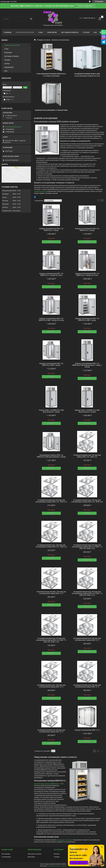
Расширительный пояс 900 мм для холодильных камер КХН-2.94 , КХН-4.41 (87, 501)
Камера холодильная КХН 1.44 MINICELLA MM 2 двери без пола (51, 319)
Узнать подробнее (86, 6)
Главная (8, 32)
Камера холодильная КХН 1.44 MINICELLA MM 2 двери (51, 364)
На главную (6, 854)
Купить (52, 242)
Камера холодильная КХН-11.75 (87, 730)
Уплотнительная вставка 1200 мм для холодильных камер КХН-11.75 (51, 593)
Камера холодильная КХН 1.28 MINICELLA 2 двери (87, 229)
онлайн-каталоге (40, 191)
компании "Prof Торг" (65, 840)
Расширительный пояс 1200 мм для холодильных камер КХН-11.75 (51, 686)
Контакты (52, 32)
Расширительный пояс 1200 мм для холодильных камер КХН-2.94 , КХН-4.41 (51, 546)
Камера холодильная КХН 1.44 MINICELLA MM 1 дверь (87, 319)
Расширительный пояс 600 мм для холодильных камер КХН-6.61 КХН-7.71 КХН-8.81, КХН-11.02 (87, 593)
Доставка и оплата (70, 32)
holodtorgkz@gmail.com (13, 127)
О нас (41, 32)
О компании (6, 857)
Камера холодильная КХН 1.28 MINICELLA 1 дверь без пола (87, 274)
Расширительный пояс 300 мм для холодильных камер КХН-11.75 (51, 731)
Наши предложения (25, 32)
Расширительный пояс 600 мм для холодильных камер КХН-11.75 (87, 686)
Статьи (86, 32)
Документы (9, 67)
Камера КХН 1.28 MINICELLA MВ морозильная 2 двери (87, 411)
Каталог (57, 854)
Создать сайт (5, 2)
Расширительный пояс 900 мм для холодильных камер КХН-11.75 (87, 639)
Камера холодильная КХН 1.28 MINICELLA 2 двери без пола (51, 274)
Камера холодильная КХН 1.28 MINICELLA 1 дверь (51, 229)
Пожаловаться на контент (57, 866)
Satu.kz (64, 864)
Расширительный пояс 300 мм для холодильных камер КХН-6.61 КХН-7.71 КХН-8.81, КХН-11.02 (51, 640)
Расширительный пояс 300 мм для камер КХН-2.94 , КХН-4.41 (87, 456)
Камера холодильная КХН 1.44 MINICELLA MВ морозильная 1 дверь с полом (87, 365)
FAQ (95, 32)
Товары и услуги (44, 40)
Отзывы (7, 60)
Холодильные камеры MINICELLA (47, 784)
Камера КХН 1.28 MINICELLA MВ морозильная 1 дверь (51, 411)
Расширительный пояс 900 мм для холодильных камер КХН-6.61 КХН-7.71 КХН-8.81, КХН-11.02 (87, 547)
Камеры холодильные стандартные (51, 110)
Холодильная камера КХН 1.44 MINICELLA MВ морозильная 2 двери (51, 456)
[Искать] (31, 19)
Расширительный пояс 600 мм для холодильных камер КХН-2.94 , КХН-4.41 (51, 501)
